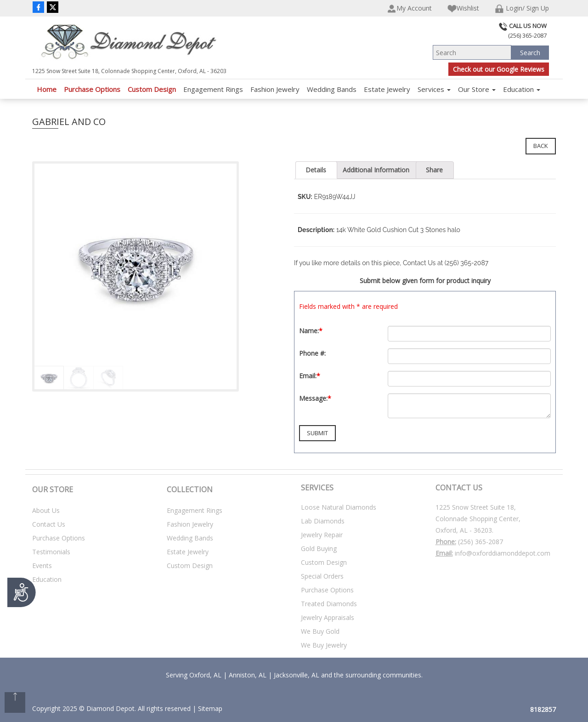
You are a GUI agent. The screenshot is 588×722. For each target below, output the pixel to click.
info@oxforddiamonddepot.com (503, 553)
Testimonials (51, 552)
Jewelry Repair (322, 535)
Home (47, 89)
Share (434, 170)
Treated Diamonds (329, 604)
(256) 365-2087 (481, 542)
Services (434, 89)
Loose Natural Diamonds (339, 507)
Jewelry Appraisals (328, 617)
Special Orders (322, 576)
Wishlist (463, 9)
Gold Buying (319, 549)
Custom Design (152, 89)
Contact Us (49, 524)
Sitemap (210, 708)
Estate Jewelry (387, 89)
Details (316, 170)
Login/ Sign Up (522, 9)
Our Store (477, 89)
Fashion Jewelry (275, 89)
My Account (410, 9)
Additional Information (376, 170)
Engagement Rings (213, 89)
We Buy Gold (320, 631)
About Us (46, 510)
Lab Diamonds (323, 521)
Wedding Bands (332, 89)
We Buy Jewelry (324, 645)
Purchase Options (92, 89)
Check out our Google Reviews (499, 69)
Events (42, 566)
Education (522, 89)
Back (541, 146)
